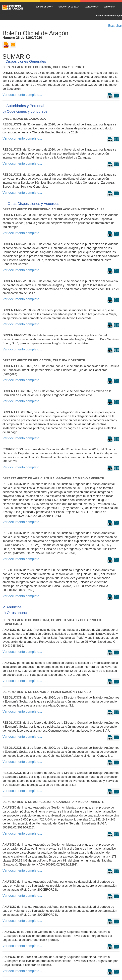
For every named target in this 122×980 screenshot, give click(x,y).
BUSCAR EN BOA (44, 7)
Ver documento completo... (22, 95)
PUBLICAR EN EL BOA (68, 7)
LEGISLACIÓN (91, 7)
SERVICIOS (109, 7)
